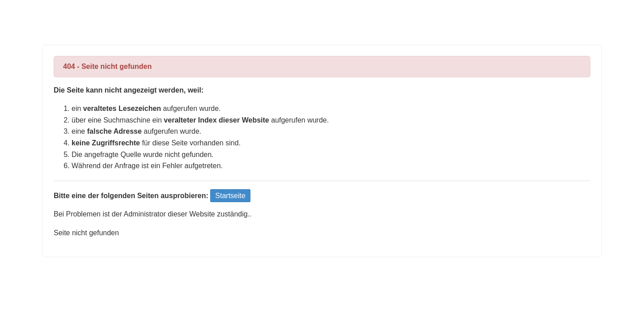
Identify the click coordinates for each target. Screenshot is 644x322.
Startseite (230, 196)
